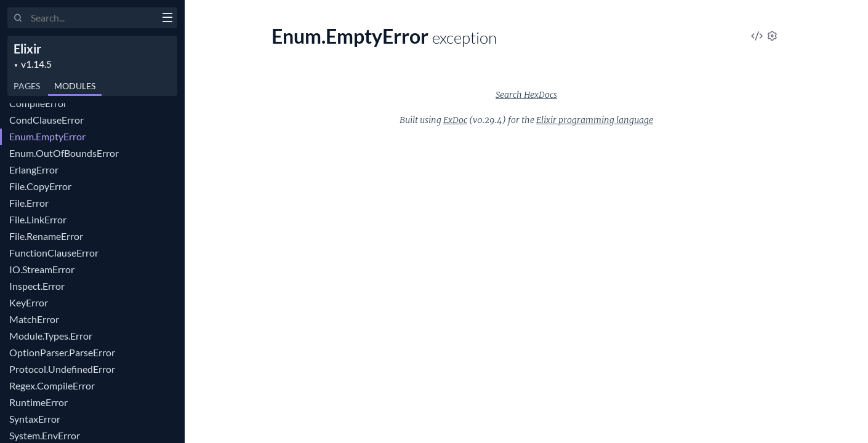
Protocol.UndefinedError (62, 369)
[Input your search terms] (92, 18)
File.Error (29, 203)
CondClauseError (46, 120)
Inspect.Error (37, 286)
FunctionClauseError (54, 253)
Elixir (27, 49)
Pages (27, 86)
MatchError (34, 319)
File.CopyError (40, 186)
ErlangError (34, 170)
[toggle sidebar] (167, 19)
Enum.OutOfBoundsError (64, 153)
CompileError (38, 103)
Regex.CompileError (52, 385)
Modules (75, 86)
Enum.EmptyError (47, 136)
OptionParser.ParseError (62, 352)
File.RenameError (46, 236)
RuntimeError (38, 402)
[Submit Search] (18, 18)
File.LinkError (38, 219)
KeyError (29, 302)
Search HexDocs (526, 95)
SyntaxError (35, 419)
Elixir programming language (595, 120)
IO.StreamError (42, 269)
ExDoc (455, 120)
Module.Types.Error (51, 336)
